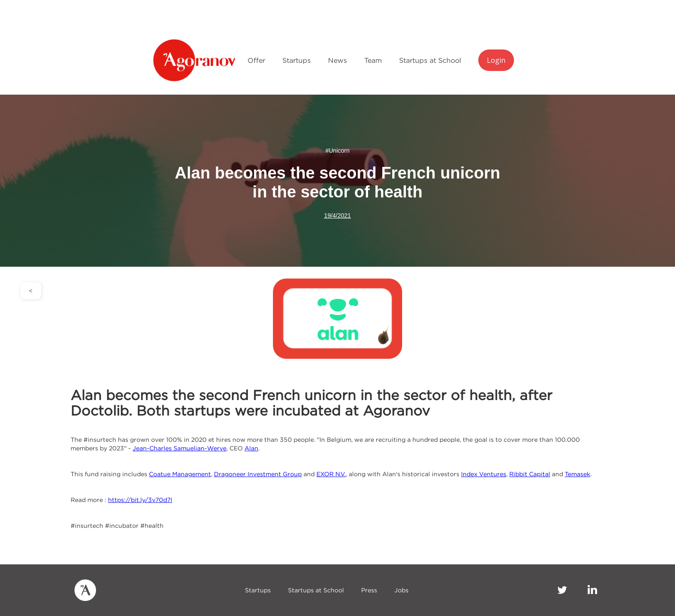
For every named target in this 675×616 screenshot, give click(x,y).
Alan (251, 448)
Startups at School (430, 60)
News (337, 60)
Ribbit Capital (530, 474)
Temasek (577, 474)
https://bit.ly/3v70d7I (140, 500)
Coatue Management (180, 474)
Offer (256, 60)
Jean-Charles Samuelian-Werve (180, 448)
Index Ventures (484, 474)
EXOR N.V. (331, 474)
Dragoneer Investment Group (258, 474)
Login (496, 60)
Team (373, 60)
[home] (196, 60)
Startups (297, 60)
